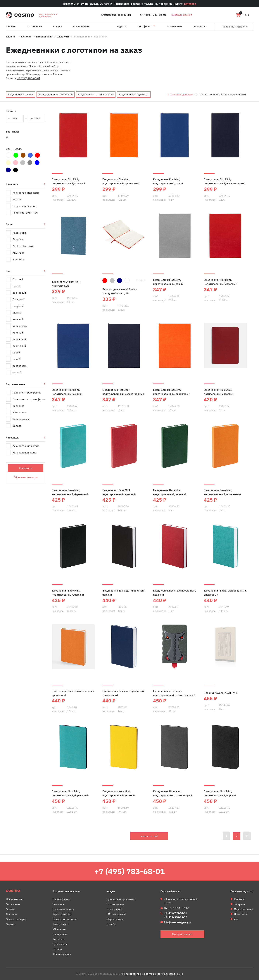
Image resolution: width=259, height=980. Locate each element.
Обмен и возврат (16, 919)
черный (17, 372)
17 (247, 836)
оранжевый (19, 346)
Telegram (239, 904)
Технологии (35, 26)
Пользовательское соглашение (141, 974)
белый (16, 286)
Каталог (11, 26)
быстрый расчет (182, 15)
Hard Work (19, 233)
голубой (18, 306)
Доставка (12, 914)
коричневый (20, 326)
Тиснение (18, 406)
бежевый (18, 279)
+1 (141, 280)
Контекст (18, 259)
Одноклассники (244, 909)
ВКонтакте (241, 914)
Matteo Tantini (23, 246)
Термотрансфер (62, 914)
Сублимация (60, 944)
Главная (11, 36)
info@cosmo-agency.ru (116, 15)
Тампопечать (60, 924)
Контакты (199, 26)
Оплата (10, 909)
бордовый (18, 299)
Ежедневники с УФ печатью (96, 94)
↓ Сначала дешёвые (180, 94)
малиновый (19, 339)
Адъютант (18, 253)
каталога (190, 4)
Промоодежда (115, 904)
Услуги (58, 26)
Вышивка (58, 904)
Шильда (17, 426)
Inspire (18, 239)
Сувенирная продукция (121, 899)
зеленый (18, 319)
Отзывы (11, 924)
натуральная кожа (24, 206)
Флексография (62, 954)
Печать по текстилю (65, 919)
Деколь (57, 949)
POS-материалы (116, 914)
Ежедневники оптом (20, 94)
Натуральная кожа (24, 453)
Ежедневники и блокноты (52, 36)
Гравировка (60, 934)
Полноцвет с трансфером (29, 399)
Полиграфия (114, 909)
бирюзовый (19, 293)
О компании (174, 26)
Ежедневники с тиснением (56, 94)
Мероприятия (115, 919)
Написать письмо (173, 974)
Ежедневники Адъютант (134, 94)
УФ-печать (19, 412)
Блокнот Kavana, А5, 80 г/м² (221, 693)
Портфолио (146, 26)
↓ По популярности (233, 94)
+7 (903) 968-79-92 (175, 917)
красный (18, 333)
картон (17, 199)
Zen (236, 919)
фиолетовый (20, 366)
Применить (26, 468)
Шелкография (21, 419)
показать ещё (149, 836)
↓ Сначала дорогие (207, 94)
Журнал (122, 26)
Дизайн (111, 924)
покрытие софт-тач (25, 213)
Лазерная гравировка (27, 393)
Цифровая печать (63, 909)
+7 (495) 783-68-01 (153, 15)
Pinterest (239, 899)
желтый (17, 313)
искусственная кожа (26, 193)
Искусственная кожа (26, 446)
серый (16, 353)
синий (16, 359)
